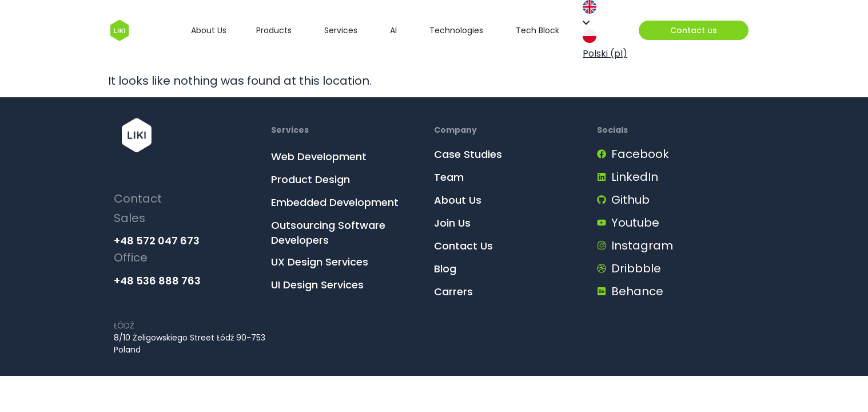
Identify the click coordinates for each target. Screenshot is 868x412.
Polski (605, 45)
